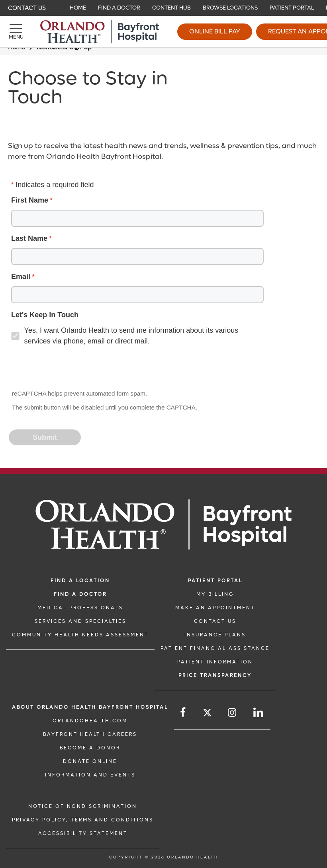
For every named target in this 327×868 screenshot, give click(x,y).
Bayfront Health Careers (90, 734)
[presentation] (70, 369)
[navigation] (163, 8)
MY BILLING (215, 594)
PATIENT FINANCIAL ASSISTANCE (215, 648)
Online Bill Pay (215, 31)
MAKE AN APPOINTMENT (215, 608)
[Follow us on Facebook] (183, 713)
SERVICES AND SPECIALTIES (80, 621)
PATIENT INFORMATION (215, 662)
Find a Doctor (80, 594)
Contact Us (27, 8)
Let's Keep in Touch (45, 315)
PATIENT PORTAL (215, 581)
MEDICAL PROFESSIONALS (80, 608)
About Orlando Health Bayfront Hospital (90, 707)
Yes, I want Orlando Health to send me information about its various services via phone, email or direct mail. (131, 336)
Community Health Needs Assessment (80, 635)
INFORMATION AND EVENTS (90, 775)
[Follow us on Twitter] (207, 714)
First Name (30, 200)
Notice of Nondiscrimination (83, 806)
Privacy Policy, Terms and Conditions (83, 820)
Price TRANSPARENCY (215, 675)
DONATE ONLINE (90, 761)
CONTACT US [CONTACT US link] (215, 621)
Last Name (29, 238)
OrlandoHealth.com (90, 721)
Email (21, 277)
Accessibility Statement (83, 833)
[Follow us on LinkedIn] (259, 713)
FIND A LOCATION (80, 581)
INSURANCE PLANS (215, 635)
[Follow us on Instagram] (233, 713)
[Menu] (16, 32)
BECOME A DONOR (90, 748)
